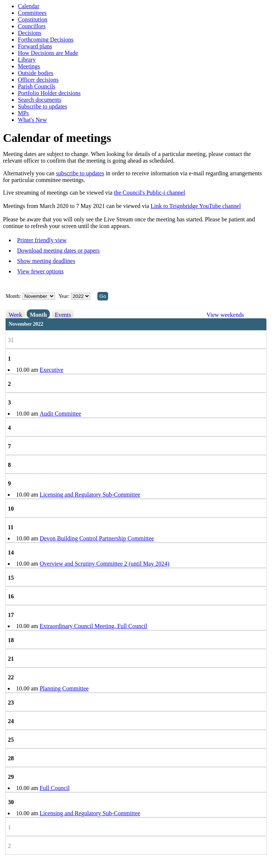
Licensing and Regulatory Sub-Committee (90, 495)
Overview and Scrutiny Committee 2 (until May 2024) (105, 564)
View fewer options (40, 271)
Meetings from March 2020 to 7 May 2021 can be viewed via (77, 206)
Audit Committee (61, 414)
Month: (13, 296)
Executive (52, 370)
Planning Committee (64, 688)
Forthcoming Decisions (46, 40)
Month (38, 315)
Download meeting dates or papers (58, 251)
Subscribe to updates (42, 106)
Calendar (29, 6)
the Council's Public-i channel (150, 193)
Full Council (55, 788)
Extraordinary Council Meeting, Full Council (93, 626)
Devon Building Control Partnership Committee (97, 538)
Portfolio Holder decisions (49, 93)
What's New (32, 120)
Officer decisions (38, 80)
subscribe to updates (80, 173)
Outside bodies (36, 73)
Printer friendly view (42, 240)
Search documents (40, 100)
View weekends (225, 315)
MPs (23, 113)
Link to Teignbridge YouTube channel (196, 206)
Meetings (29, 66)
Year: (64, 296)
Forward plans (35, 46)
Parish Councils (37, 86)
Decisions (30, 33)
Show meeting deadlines (46, 261)
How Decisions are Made (48, 53)
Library (27, 60)
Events (63, 315)
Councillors (32, 26)
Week (15, 315)
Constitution (33, 19)
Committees (32, 13)
